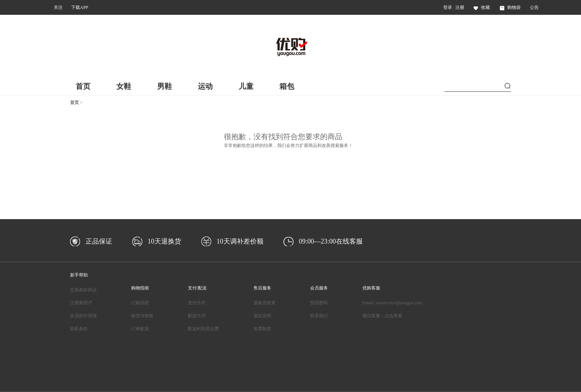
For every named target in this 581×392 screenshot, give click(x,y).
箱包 (287, 86)
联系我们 (319, 316)
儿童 (246, 86)
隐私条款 (79, 329)
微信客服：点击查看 (382, 316)
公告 (534, 7)
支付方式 (197, 303)
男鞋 (165, 86)
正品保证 (99, 241)
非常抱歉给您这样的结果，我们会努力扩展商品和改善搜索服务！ (288, 145)
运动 (205, 86)
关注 (58, 7)
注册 (460, 7)
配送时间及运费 (203, 329)
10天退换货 (165, 241)
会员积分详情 (83, 316)
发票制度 (262, 329)
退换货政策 (265, 303)
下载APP (80, 7)
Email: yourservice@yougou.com (392, 303)
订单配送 (140, 329)
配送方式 (197, 316)
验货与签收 (142, 316)
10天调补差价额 (240, 241)
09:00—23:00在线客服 (331, 241)
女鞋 (124, 86)
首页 (83, 86)
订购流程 (140, 303)
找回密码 (319, 303)
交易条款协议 (83, 290)
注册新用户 (81, 303)
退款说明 (262, 316)
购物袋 (510, 7)
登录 (448, 7)
